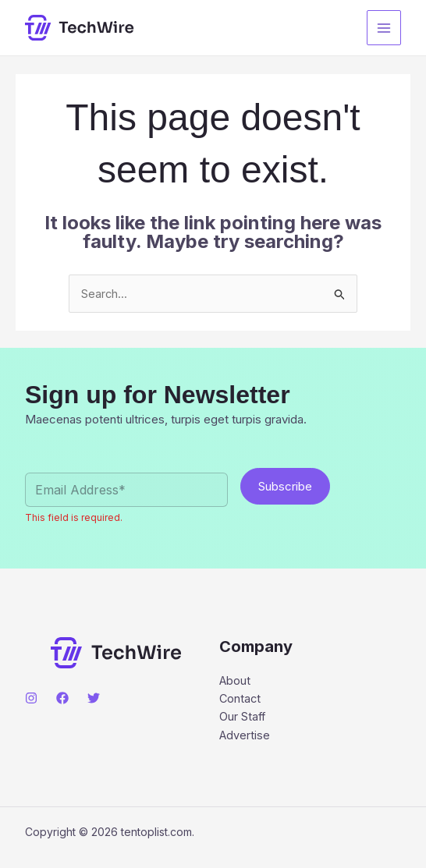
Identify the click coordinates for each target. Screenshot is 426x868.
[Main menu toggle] (384, 28)
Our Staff (243, 719)
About (235, 681)
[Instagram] (31, 699)
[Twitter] (94, 699)
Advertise (245, 737)
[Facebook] (62, 699)
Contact (241, 700)
